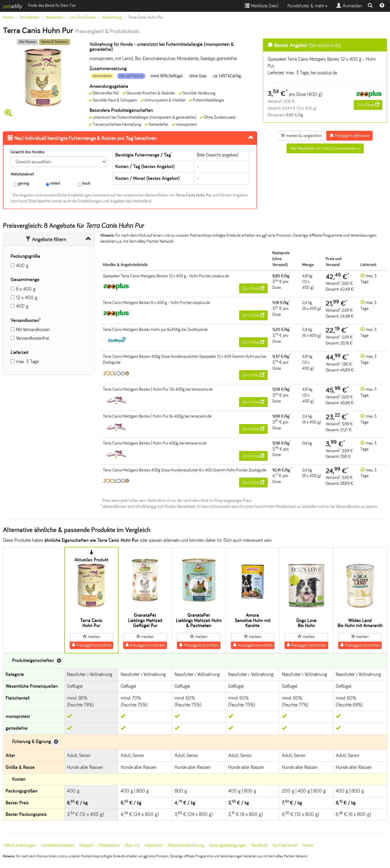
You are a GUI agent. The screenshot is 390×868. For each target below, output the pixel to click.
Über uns (132, 845)
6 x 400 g (26, 289)
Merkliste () (262, 6)
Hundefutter (29, 17)
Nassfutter (55, 17)
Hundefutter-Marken (58, 845)
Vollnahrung (112, 17)
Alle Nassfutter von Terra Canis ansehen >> (325, 148)
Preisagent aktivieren (349, 136)
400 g (22, 266)
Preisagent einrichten (91, 645)
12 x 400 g (27, 298)
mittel (53, 184)
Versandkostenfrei (32, 338)
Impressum (154, 845)
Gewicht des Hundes (28, 152)
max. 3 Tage (27, 361)
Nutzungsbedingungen (228, 845)
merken (91, 637)
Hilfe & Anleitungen (20, 845)
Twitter (308, 845)
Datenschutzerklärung (186, 845)
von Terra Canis (83, 17)
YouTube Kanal (285, 845)
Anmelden (349, 6)
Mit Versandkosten (33, 330)
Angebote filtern (46, 239)
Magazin (87, 845)
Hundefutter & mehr (307, 6)
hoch (84, 184)
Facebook (259, 845)
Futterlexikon (109, 845)
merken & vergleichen (301, 136)
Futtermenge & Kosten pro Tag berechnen (82, 138)
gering (21, 184)
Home (8, 17)
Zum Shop (368, 105)
